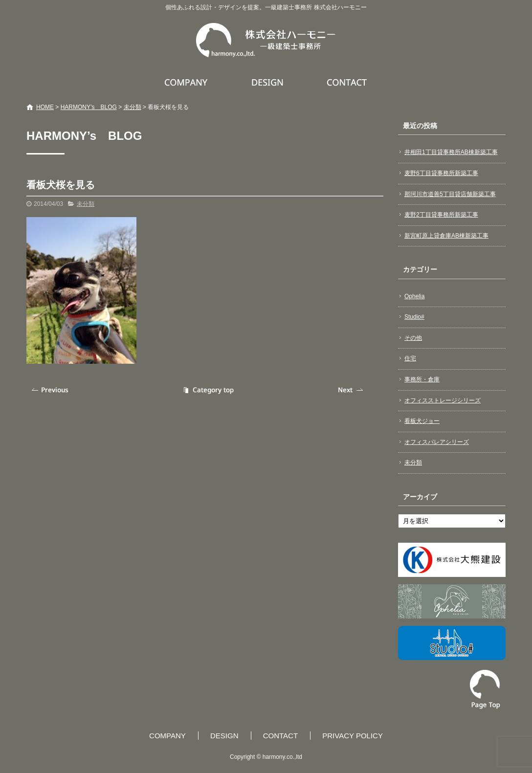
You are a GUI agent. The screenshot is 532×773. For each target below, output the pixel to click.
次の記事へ (352, 390)
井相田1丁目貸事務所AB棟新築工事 (451, 152)
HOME (45, 107)
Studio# (414, 317)
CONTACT (347, 82)
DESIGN (269, 82)
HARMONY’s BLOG (89, 107)
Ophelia (414, 296)
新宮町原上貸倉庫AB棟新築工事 (446, 236)
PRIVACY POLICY (353, 736)
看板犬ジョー (422, 421)
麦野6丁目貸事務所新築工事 (441, 173)
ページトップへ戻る (485, 689)
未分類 (133, 107)
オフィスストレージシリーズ (443, 400)
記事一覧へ (207, 390)
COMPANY (187, 82)
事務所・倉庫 (422, 379)
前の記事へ (51, 390)
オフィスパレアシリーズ (437, 442)
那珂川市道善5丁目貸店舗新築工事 (450, 194)
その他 (413, 338)
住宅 (410, 358)
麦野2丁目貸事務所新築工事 (441, 215)
